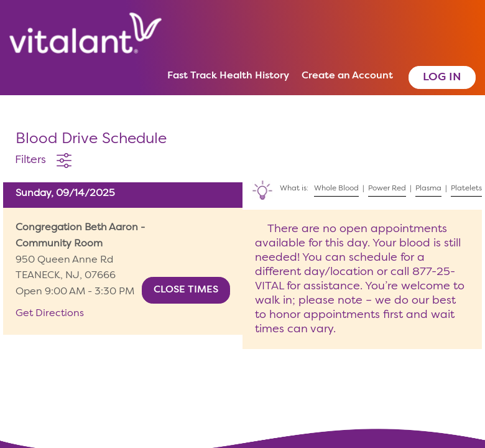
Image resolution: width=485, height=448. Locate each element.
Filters (30, 160)
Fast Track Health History (228, 76)
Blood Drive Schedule (91, 139)
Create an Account (347, 76)
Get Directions (50, 314)
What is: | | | (364, 186)
